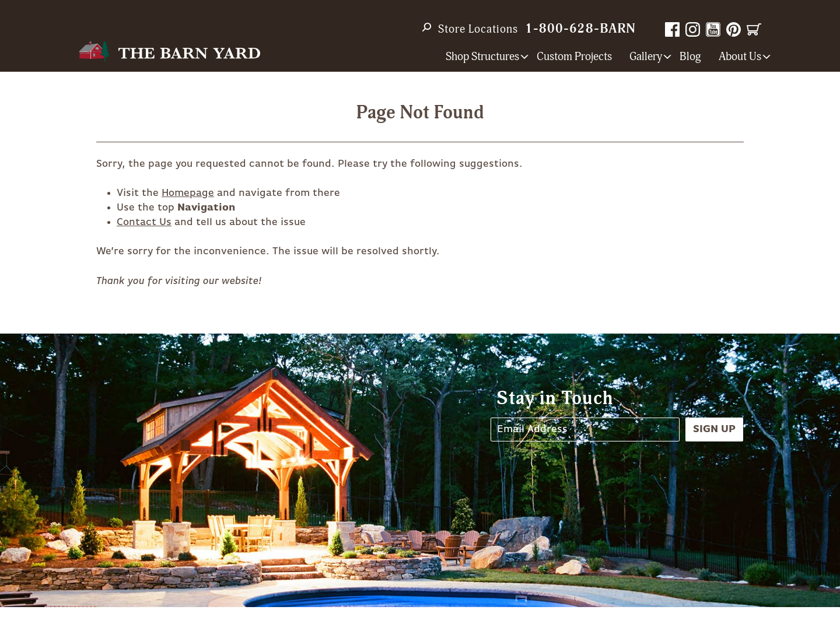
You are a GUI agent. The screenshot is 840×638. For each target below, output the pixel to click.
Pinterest (734, 29)
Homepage (188, 193)
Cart (754, 29)
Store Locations (478, 29)
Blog (690, 57)
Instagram (693, 29)
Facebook (672, 29)
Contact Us (144, 222)
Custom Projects (574, 57)
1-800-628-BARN (580, 29)
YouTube (713, 29)
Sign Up (714, 429)
